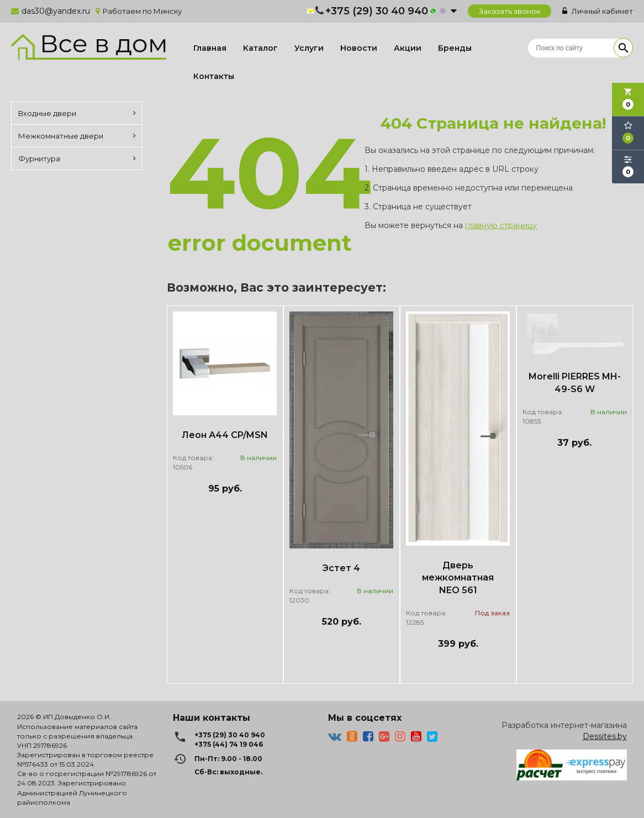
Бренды (455, 48)
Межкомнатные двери (77, 136)
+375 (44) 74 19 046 (229, 744)
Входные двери (77, 113)
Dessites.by (605, 736)
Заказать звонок (510, 11)
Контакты (214, 76)
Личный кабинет (598, 11)
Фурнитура (77, 159)
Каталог (260, 48)
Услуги (309, 48)
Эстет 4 (341, 568)
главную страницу (501, 225)
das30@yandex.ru (56, 11)
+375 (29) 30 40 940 (377, 11)
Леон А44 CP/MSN (225, 435)
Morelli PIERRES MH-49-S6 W (575, 383)
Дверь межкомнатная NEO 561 (458, 578)
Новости (359, 48)
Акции (408, 48)
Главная (210, 48)
